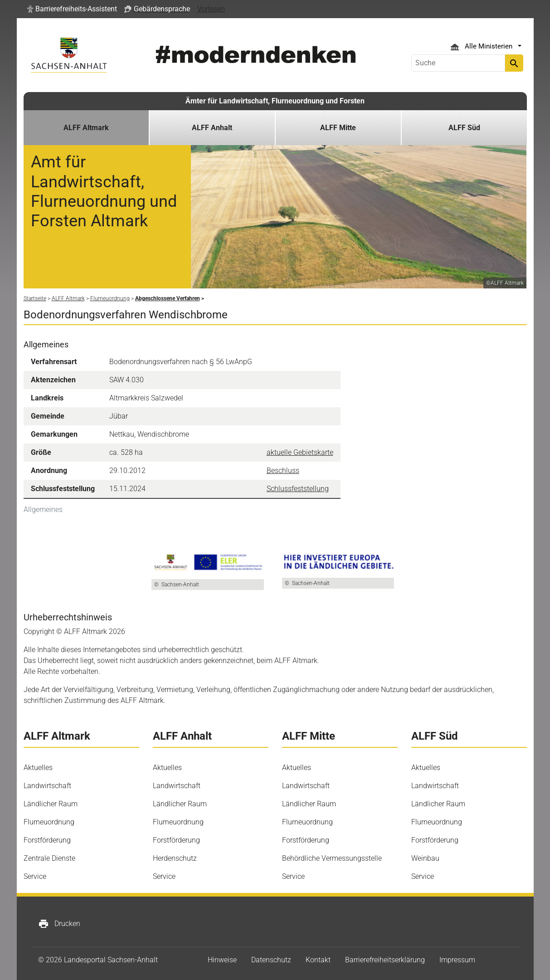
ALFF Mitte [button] (338, 128)
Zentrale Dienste (49, 858)
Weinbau (425, 858)
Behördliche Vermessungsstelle (332, 858)
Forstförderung (47, 840)
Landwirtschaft (47, 786)
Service (35, 876)
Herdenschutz (175, 858)
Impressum (457, 960)
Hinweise (222, 960)
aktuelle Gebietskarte (300, 452)
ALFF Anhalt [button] (212, 128)
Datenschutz (271, 960)
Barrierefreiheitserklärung (385, 960)
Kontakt (318, 960)
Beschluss (283, 470)
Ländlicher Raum (51, 804)
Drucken (59, 924)
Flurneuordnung (49, 822)
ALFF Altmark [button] (86, 128)
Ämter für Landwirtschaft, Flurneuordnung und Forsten (275, 101)
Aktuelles (38, 768)
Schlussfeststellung (298, 489)
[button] (72, 9)
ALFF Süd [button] (464, 128)
